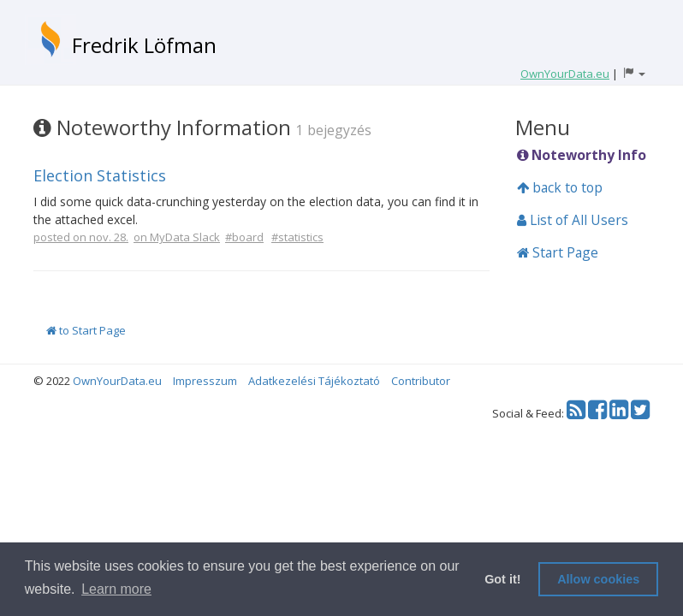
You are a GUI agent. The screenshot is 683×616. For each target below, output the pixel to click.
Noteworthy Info (582, 155)
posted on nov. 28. (81, 237)
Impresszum (205, 381)
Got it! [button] (502, 579)
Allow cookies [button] (598, 579)
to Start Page (86, 330)
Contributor (421, 381)
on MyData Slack (177, 237)
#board (244, 237)
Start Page (558, 252)
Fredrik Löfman (144, 45)
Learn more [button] (116, 589)
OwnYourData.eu (117, 381)
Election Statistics (100, 175)
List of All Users (573, 220)
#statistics (297, 237)
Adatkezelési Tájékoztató (314, 381)
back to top (560, 187)
